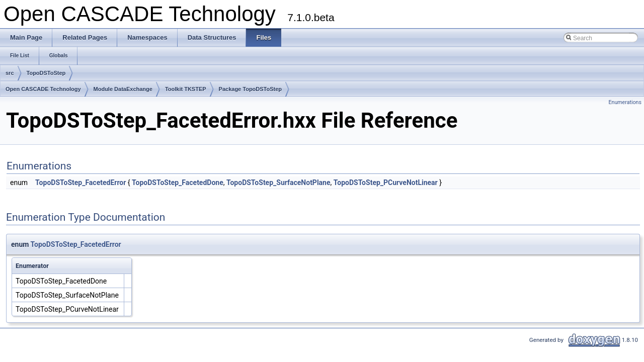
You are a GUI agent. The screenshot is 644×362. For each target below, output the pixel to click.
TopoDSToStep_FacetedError (80, 183)
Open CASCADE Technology (43, 89)
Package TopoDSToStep (251, 89)
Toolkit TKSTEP (186, 89)
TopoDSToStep (46, 73)
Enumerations (625, 102)
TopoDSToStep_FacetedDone (178, 183)
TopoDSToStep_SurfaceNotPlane (278, 183)
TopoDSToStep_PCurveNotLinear (386, 183)
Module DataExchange (123, 89)
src (10, 73)
